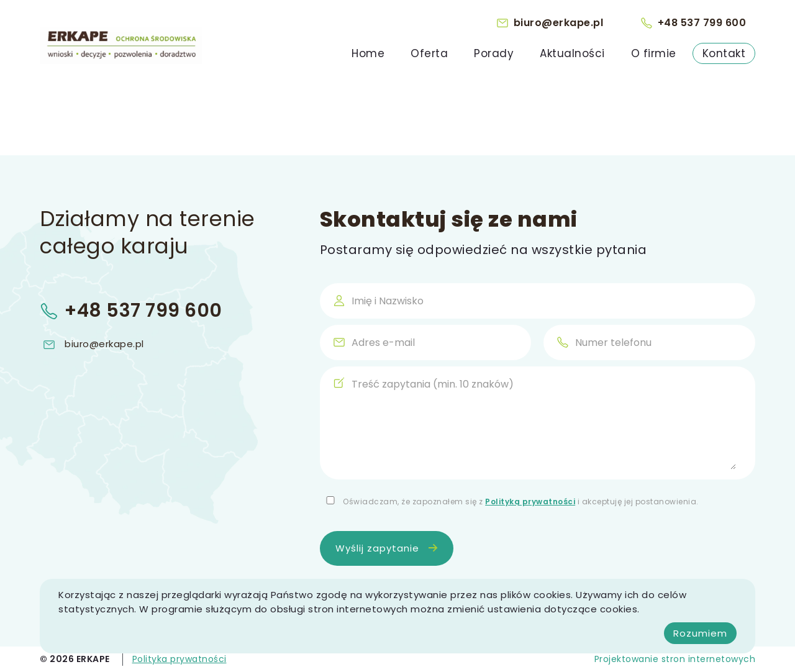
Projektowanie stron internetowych (675, 659)
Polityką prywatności (530, 502)
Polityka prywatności (179, 659)
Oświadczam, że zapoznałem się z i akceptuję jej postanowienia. (521, 502)
